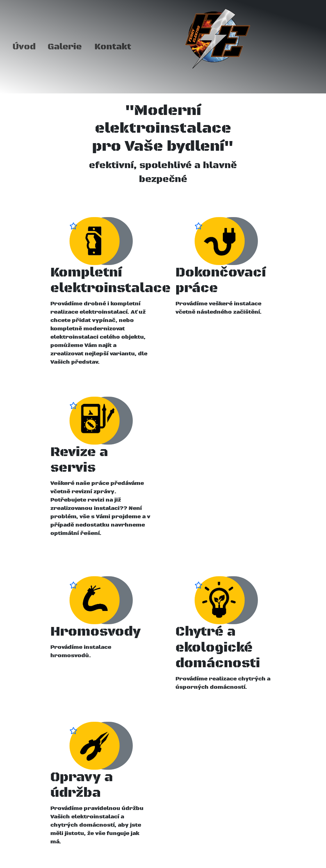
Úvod (24, 47)
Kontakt (113, 47)
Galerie (65, 47)
